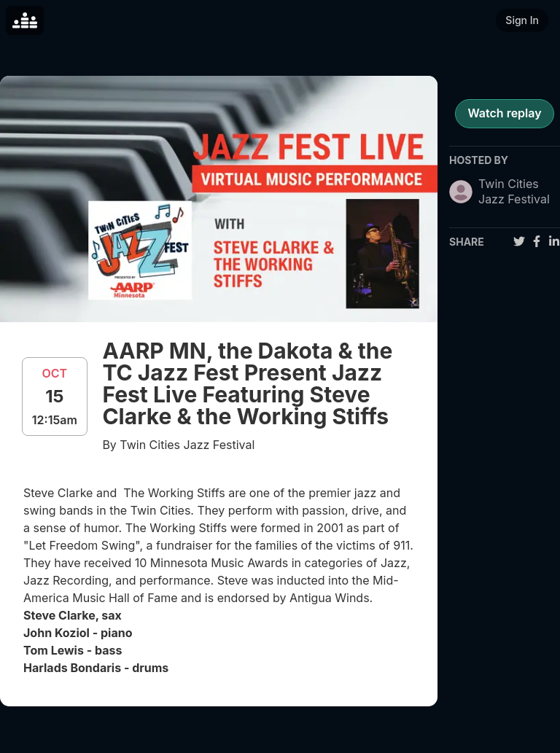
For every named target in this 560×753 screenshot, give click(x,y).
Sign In (522, 20)
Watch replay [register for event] (504, 113)
